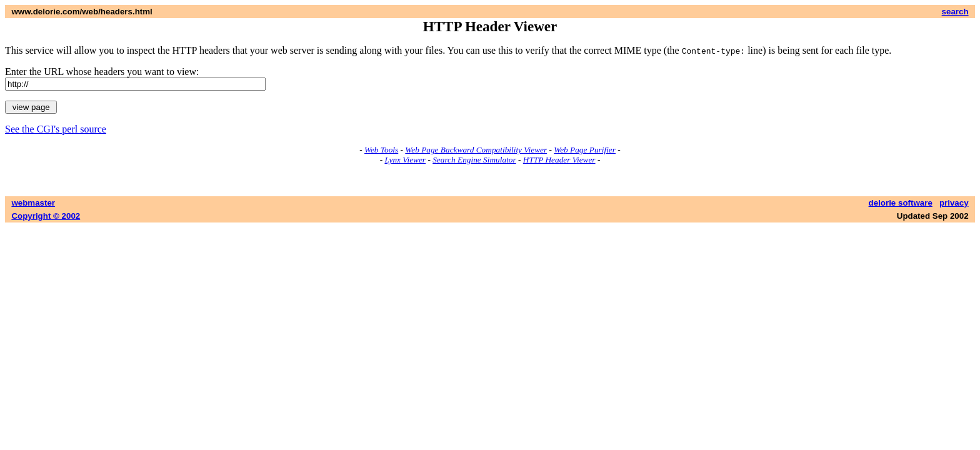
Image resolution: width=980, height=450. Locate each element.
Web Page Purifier (585, 150)
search (955, 12)
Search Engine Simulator (474, 160)
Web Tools (381, 150)
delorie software (901, 203)
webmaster (33, 203)
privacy (954, 203)
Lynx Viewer (405, 160)
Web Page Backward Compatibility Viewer (476, 150)
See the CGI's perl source (56, 129)
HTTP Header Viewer (559, 160)
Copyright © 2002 (46, 216)
